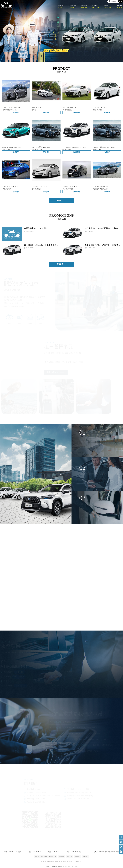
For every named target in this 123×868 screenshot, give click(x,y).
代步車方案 (53, 857)
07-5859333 (37, 852)
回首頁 (37, 857)
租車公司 (44, 861)
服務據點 (85, 857)
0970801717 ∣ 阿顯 (15, 852)
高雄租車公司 (59, 861)
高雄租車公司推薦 (68, 861)
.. (67, 866)
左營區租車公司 (77, 861)
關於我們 (44, 857)
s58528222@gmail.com (79, 852)
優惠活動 (77, 857)
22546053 (56, 852)
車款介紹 (61, 857)
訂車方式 (69, 857)
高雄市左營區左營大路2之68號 (109, 852)
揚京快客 (54, 866)
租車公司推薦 (51, 861)
